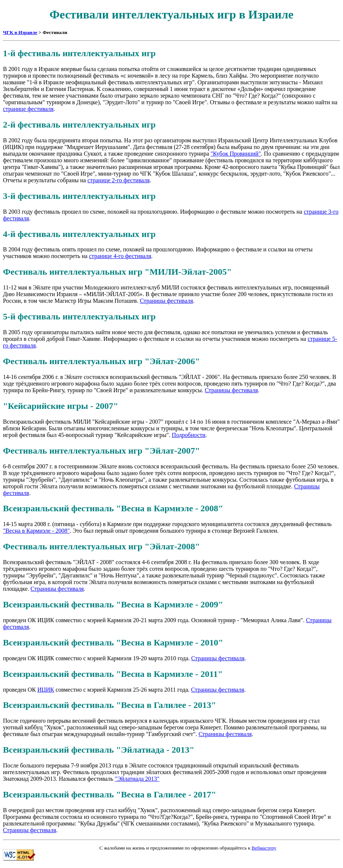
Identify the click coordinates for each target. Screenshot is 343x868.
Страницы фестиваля (167, 301)
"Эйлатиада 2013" (137, 779)
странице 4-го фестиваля (120, 256)
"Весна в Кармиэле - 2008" (36, 531)
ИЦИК (46, 690)
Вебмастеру (264, 848)
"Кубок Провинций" (236, 154)
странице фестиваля (28, 109)
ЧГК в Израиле (20, 32)
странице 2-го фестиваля (118, 180)
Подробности (189, 435)
